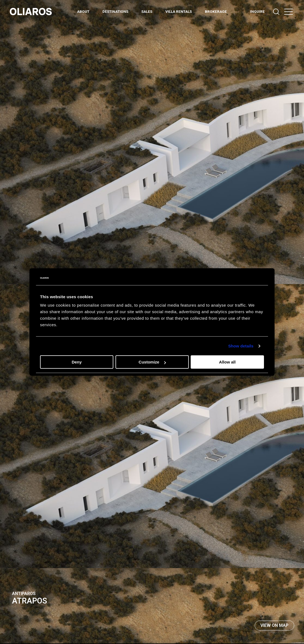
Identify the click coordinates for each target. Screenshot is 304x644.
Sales (147, 11)
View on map (274, 625)
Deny (77, 362)
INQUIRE (257, 11)
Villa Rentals (179, 11)
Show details (241, 346)
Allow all (227, 362)
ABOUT (83, 11)
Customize (152, 362)
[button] (288, 12)
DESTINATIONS (115, 11)
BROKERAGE (216, 11)
